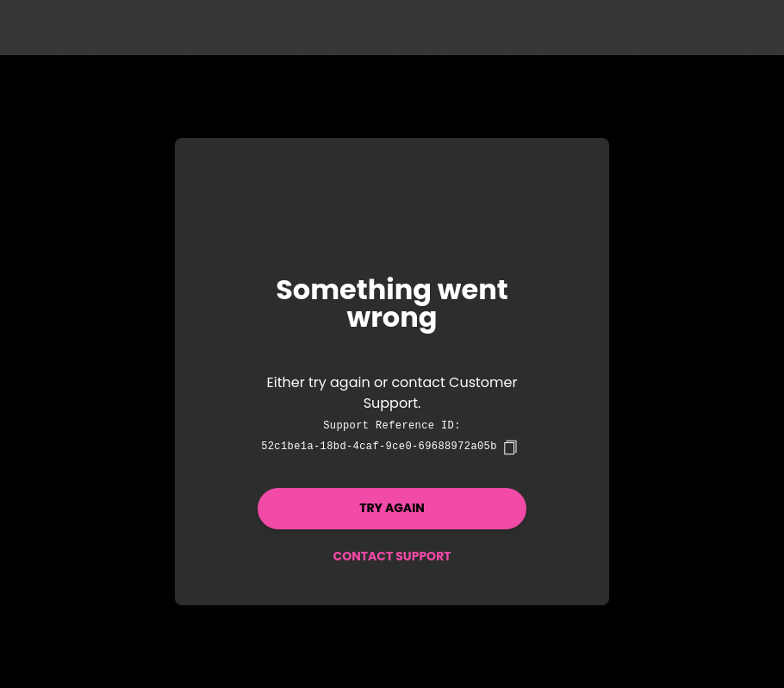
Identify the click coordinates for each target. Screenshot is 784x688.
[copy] (510, 447)
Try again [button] (392, 508)
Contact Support (392, 556)
